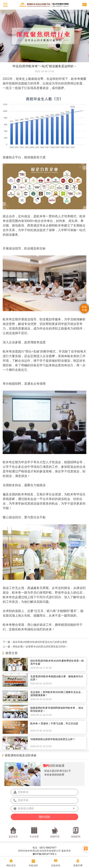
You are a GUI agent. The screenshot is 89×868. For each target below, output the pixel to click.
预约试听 (44, 817)
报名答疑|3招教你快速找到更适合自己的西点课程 (40, 642)
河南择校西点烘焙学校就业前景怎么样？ (53, 739)
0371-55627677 (48, 848)
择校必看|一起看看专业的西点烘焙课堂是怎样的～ (40, 647)
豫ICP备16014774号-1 (45, 854)
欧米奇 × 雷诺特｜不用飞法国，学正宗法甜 (54, 724)
